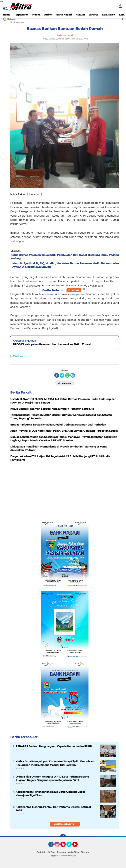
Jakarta (93, 15)
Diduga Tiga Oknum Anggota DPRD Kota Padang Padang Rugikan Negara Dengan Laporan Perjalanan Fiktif (52, 778)
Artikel (48, 15)
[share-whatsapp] (67, 375)
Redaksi (41, 852)
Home (7, 15)
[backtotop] (63, 837)
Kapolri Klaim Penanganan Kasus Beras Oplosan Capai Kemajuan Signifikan (50, 794)
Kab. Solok (109, 15)
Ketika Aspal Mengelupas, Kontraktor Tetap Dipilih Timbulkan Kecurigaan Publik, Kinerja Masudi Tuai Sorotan (55, 763)
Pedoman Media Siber (68, 852)
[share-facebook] (57, 375)
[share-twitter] (62, 375)
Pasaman (18, 356)
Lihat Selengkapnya (65, 824)
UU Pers (51, 852)
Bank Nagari (64, 15)
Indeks (36, 15)
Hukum (80, 15)
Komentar (65, 383)
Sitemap (85, 852)
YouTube (77, 846)
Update (74, 290)
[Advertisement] (65, 494)
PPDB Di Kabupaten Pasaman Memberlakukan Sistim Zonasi (52, 344)
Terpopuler (21, 15)
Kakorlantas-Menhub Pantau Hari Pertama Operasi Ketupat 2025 (53, 809)
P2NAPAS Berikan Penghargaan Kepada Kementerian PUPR (54, 746)
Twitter (70, 846)
